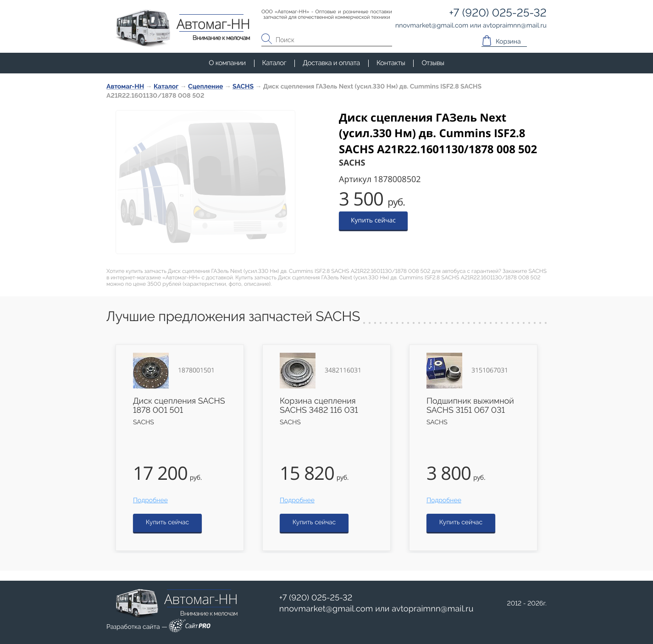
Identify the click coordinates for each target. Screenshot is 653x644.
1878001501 (196, 371)
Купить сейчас (373, 220)
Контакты (391, 63)
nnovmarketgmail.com (326, 609)
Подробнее (150, 500)
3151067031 (490, 371)
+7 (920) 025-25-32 (316, 598)
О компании (227, 63)
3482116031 (343, 371)
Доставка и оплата (331, 63)
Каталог (274, 63)
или (376, 609)
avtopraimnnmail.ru (432, 609)
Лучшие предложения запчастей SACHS (233, 317)
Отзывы (433, 63)
